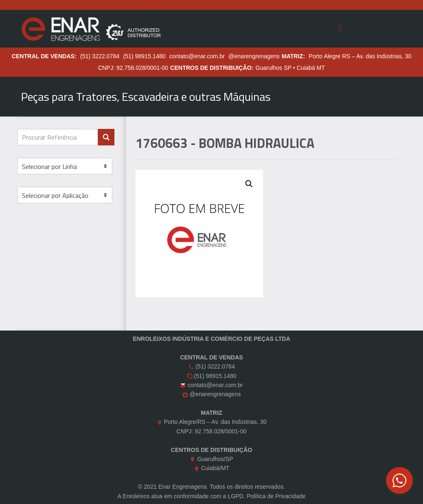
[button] (249, 184)
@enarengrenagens (254, 56)
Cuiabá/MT (215, 468)
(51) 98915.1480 (144, 56)
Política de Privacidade (276, 496)
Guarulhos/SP (215, 459)
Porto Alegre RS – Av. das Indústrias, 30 (360, 56)
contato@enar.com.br (197, 56)
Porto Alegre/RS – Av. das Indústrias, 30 (215, 422)
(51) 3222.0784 (100, 56)
